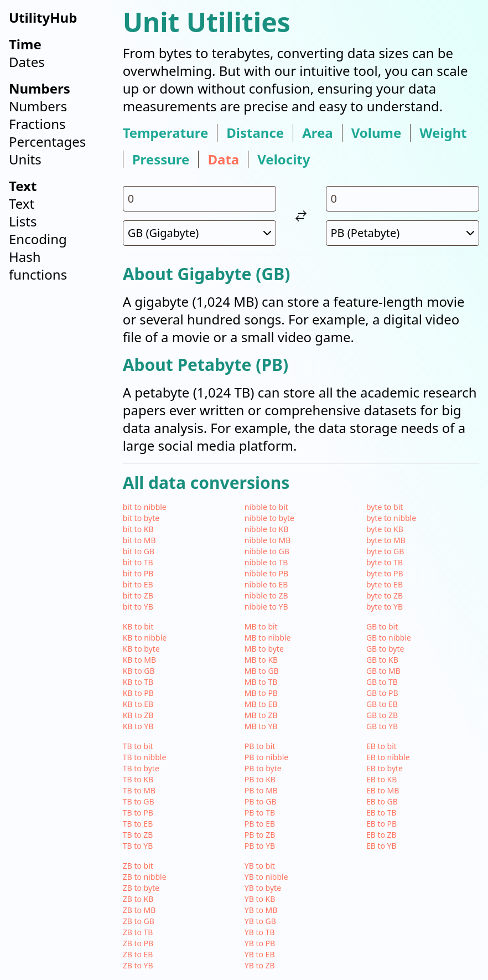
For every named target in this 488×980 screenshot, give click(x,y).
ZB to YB (138, 965)
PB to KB (260, 779)
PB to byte (263, 768)
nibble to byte (269, 518)
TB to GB (139, 801)
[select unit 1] (199, 233)
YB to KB (260, 899)
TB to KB (138, 779)
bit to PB (138, 573)
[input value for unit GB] (199, 199)
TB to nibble (145, 757)
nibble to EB (266, 584)
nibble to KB (267, 529)
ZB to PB (138, 943)
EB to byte (385, 768)
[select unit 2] (403, 233)
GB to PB (382, 693)
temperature (166, 133)
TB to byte (141, 768)
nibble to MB (268, 540)
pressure (161, 159)
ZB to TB (138, 932)
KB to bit (138, 626)
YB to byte (263, 888)
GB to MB (383, 671)
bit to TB (138, 562)
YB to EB (260, 954)
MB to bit (261, 626)
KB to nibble (145, 638)
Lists (23, 221)
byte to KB (385, 529)
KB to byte (141, 649)
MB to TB (261, 682)
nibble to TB (266, 562)
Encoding (38, 239)
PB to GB (261, 801)
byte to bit (385, 507)
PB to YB (260, 846)
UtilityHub (43, 17)
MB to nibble (268, 638)
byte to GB (385, 551)
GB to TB (382, 682)
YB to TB (260, 932)
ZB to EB (138, 954)
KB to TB (138, 682)
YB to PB (260, 943)
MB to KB (261, 660)
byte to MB (386, 540)
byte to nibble (391, 518)
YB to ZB (260, 965)
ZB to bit (138, 866)
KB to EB (138, 704)
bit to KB (138, 529)
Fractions (37, 124)
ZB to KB (138, 899)
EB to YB (381, 846)
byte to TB (385, 562)
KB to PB (138, 693)
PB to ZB (260, 835)
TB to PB (138, 813)
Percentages (47, 141)
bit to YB (138, 607)
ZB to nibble (145, 877)
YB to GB (260, 921)
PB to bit (260, 746)
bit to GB (139, 551)
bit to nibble (145, 507)
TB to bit (138, 746)
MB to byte (264, 649)
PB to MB (261, 790)
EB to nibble (388, 757)
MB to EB (261, 704)
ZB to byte (141, 888)
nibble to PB (266, 573)
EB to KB (381, 779)
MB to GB (262, 671)
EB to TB (381, 813)
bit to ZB (138, 595)
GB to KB (382, 660)
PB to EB (260, 824)
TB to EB (138, 824)
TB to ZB (138, 835)
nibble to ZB (266, 595)
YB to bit (260, 866)
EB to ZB (381, 835)
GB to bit (382, 626)
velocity (284, 159)
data (223, 159)
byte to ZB (385, 595)
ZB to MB (139, 910)
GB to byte (385, 649)
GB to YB (382, 726)
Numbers (38, 106)
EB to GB (382, 801)
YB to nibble (266, 877)
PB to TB (260, 813)
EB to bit (381, 746)
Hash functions (38, 265)
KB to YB (138, 726)
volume (377, 133)
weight (443, 133)
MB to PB (261, 693)
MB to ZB (261, 715)
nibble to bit (266, 507)
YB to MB (261, 910)
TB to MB (139, 790)
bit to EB (138, 584)
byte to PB (385, 573)
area (318, 133)
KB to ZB (138, 715)
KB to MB (139, 660)
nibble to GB (267, 551)
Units (25, 159)
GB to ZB (382, 715)
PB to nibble (266, 757)
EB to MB (383, 790)
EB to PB (381, 824)
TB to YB (138, 846)
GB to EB (382, 704)
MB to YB (261, 726)
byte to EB (385, 584)
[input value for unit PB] (403, 199)
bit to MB (139, 540)
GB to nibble (389, 638)
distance (255, 133)
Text (22, 203)
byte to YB (385, 607)
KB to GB (139, 671)
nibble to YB (266, 607)
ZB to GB (139, 921)
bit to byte (141, 518)
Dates (27, 62)
